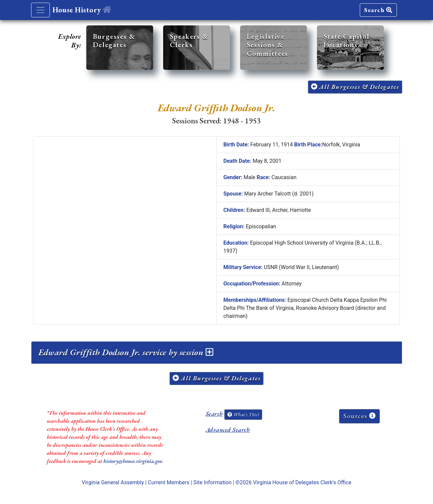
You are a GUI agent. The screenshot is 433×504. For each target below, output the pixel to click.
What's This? (243, 414)
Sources (359, 416)
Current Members (169, 482)
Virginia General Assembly (113, 482)
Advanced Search (228, 430)
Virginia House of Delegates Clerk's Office (302, 482)
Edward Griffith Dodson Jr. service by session (126, 352)
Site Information (212, 482)
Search (378, 10)
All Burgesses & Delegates (355, 87)
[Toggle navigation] (40, 10)
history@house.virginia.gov (133, 461)
